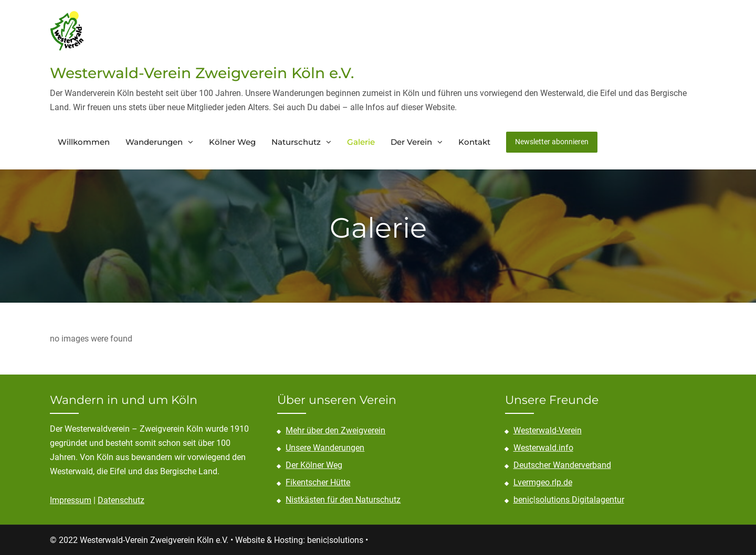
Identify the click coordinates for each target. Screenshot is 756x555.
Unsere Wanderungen (325, 448)
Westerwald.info (543, 448)
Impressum (71, 500)
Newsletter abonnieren (552, 142)
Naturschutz (296, 142)
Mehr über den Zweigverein (335, 430)
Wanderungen (154, 142)
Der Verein (411, 142)
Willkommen (84, 142)
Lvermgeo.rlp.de (543, 482)
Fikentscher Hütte (318, 482)
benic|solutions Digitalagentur (569, 500)
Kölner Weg (232, 142)
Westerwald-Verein (548, 430)
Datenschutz (121, 500)
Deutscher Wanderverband (562, 465)
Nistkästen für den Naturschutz (343, 500)
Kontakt (474, 142)
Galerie (361, 142)
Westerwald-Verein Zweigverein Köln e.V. (202, 73)
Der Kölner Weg (314, 465)
